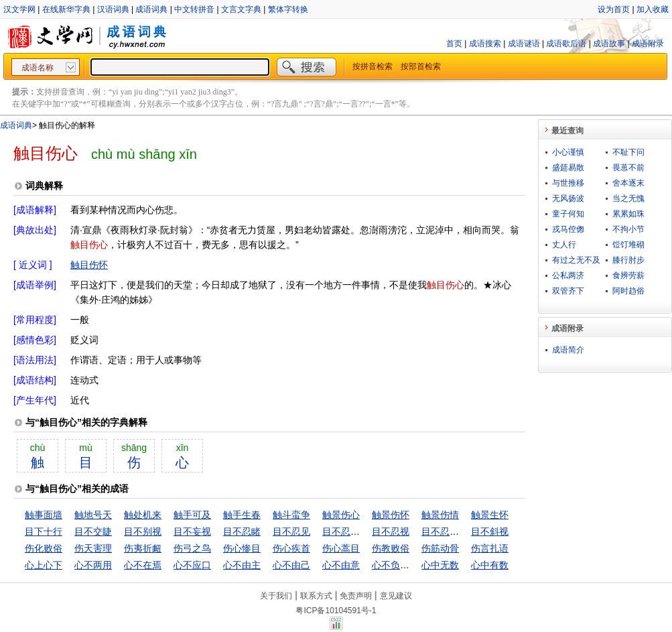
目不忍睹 (242, 531)
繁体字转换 (288, 9)
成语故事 (609, 44)
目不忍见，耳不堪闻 (364, 531)
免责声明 (356, 596)
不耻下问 (628, 152)
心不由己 (291, 565)
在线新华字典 (66, 9)
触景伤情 (440, 515)
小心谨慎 (568, 152)
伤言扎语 (490, 548)
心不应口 (192, 565)
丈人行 (564, 245)
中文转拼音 (194, 9)
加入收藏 (653, 9)
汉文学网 (19, 9)
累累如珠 (628, 214)
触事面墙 (44, 515)
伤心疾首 (291, 548)
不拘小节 (628, 229)
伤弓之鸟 (192, 548)
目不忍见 (291, 531)
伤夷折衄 (143, 548)
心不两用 (93, 565)
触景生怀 (490, 515)
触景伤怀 (391, 515)
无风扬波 (568, 198)
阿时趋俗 (628, 291)
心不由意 (341, 565)
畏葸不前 (628, 168)
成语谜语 (524, 44)
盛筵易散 (568, 168)
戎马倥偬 (568, 229)
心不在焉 (143, 565)
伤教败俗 (391, 548)
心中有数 (490, 565)
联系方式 (316, 596)
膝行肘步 (628, 260)
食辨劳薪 (628, 275)
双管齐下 (568, 291)
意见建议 (396, 596)
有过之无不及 (576, 260)
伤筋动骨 (440, 548)
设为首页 (614, 9)
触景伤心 (341, 515)
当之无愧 (628, 198)
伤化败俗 (44, 548)
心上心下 (44, 565)
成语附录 (648, 44)
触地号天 (93, 515)
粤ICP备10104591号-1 (336, 611)
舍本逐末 (628, 183)
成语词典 (151, 9)
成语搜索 (485, 44)
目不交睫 (93, 531)
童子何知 (568, 214)
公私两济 (568, 275)
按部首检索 (421, 66)
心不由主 (242, 565)
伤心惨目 (242, 548)
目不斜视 (490, 531)
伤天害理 (93, 548)
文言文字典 (241, 9)
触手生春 (242, 515)
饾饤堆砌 (628, 245)
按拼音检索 (373, 66)
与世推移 (568, 183)
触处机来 (143, 515)
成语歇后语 (566, 44)
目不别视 (143, 531)
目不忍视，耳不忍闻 (464, 531)
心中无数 (440, 565)
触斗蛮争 (291, 515)
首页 (454, 44)
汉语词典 (113, 9)
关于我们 (276, 596)
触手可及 (192, 515)
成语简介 (568, 350)
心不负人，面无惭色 (414, 565)
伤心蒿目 (341, 548)
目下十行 (44, 531)
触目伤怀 (89, 265)
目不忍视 (391, 531)
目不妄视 (192, 531)
